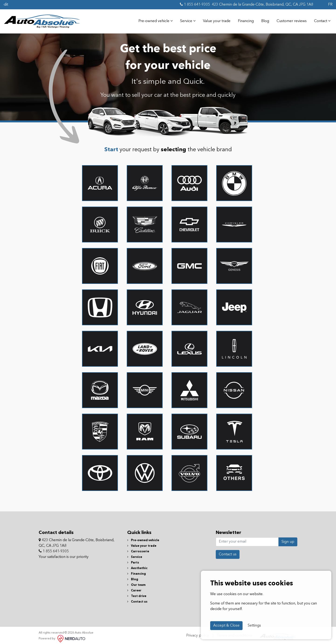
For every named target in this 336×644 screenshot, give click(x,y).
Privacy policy (198, 634)
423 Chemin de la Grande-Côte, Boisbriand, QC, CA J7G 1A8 (262, 5)
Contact (320, 20)
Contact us (137, 600)
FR (330, 5)
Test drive (137, 594)
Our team (136, 583)
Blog (263, 20)
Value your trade (215, 20)
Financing (244, 20)
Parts (133, 561)
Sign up (288, 540)
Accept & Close (226, 626)
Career (134, 589)
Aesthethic (137, 566)
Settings (254, 626)
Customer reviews (290, 20)
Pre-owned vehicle (154, 20)
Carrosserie (138, 549)
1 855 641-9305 (195, 4)
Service (186, 20)
